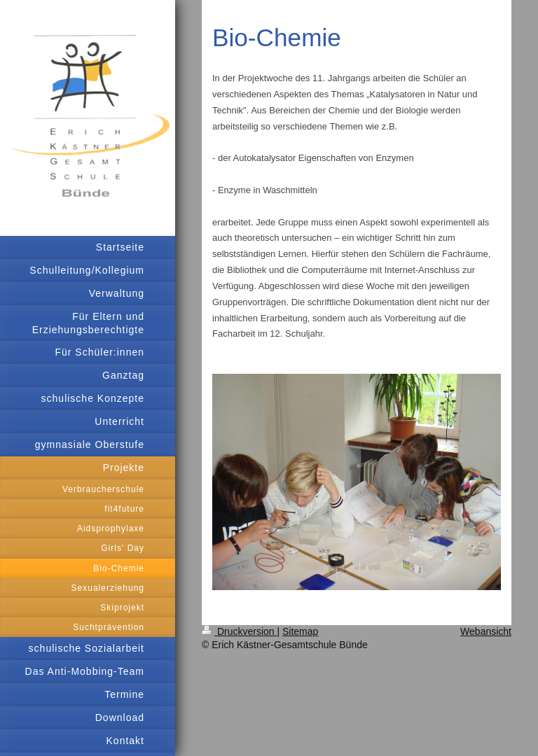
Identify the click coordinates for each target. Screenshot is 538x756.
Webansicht (486, 631)
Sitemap (300, 631)
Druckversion (239, 631)
